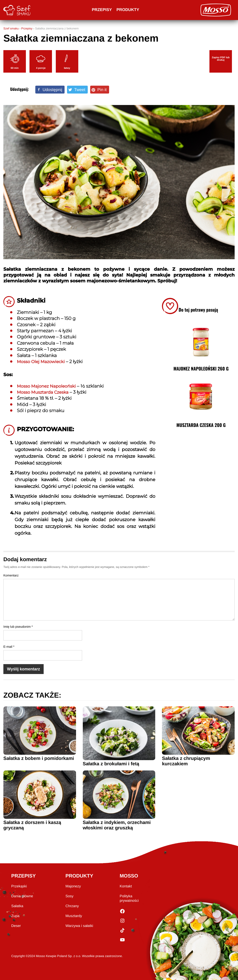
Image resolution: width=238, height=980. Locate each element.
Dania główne (22, 896)
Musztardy (74, 916)
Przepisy (102, 10)
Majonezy (73, 886)
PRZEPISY (24, 876)
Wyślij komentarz (24, 669)
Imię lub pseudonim (18, 627)
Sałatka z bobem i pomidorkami (39, 758)
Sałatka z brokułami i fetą (111, 764)
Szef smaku (11, 28)
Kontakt (126, 886)
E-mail (9, 647)
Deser (16, 926)
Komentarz (11, 575)
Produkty (128, 10)
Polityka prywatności (129, 899)
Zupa (15, 916)
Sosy (70, 896)
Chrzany (72, 906)
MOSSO (129, 876)
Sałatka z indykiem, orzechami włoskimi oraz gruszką (117, 825)
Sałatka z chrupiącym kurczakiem (186, 761)
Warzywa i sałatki (79, 926)
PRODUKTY (79, 876)
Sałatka (17, 906)
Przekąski (19, 886)
